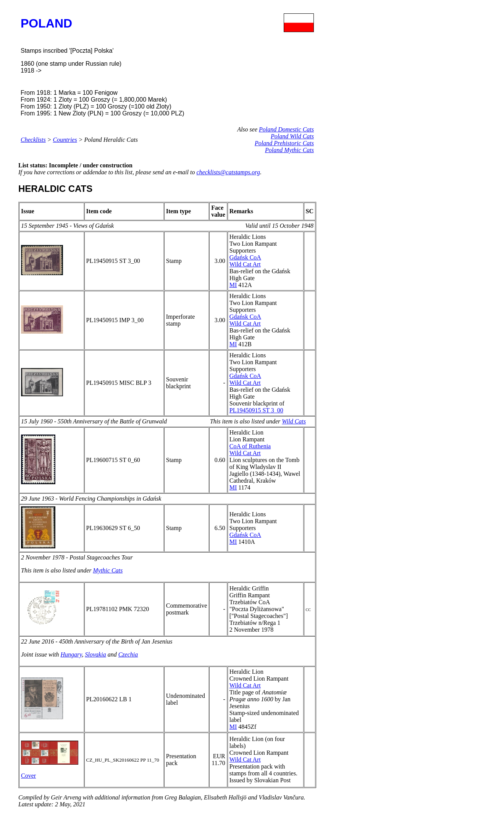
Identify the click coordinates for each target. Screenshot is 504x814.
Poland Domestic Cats (286, 129)
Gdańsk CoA (245, 257)
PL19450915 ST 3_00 (256, 410)
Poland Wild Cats (292, 136)
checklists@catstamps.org (228, 172)
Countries (65, 140)
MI (233, 285)
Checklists (33, 140)
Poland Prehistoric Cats (284, 143)
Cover (28, 776)
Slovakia (96, 654)
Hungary (71, 654)
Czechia (128, 654)
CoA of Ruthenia (250, 446)
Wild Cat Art (245, 264)
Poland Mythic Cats (289, 150)
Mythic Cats (108, 570)
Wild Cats (294, 421)
